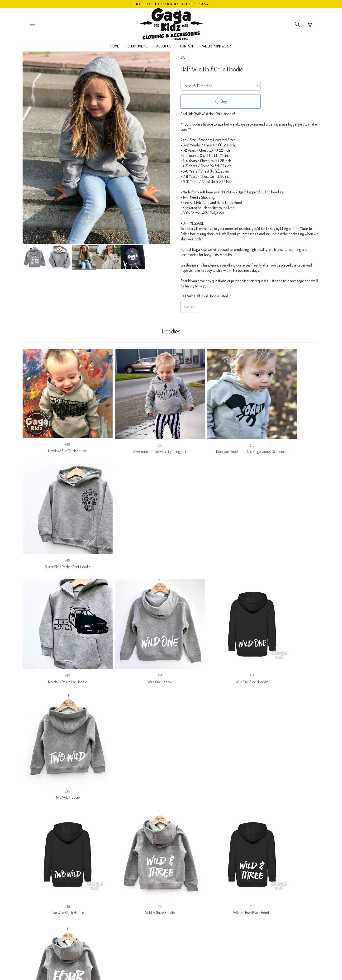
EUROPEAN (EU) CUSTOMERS (218, 859)
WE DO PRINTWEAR (216, 49)
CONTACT (187, 49)
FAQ (129, 859)
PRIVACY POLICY (176, 859)
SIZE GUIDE (109, 859)
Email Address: (144, 883)
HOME (115, 49)
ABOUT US (164, 49)
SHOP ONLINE (138, 49)
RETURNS (148, 859)
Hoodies (189, 307)
